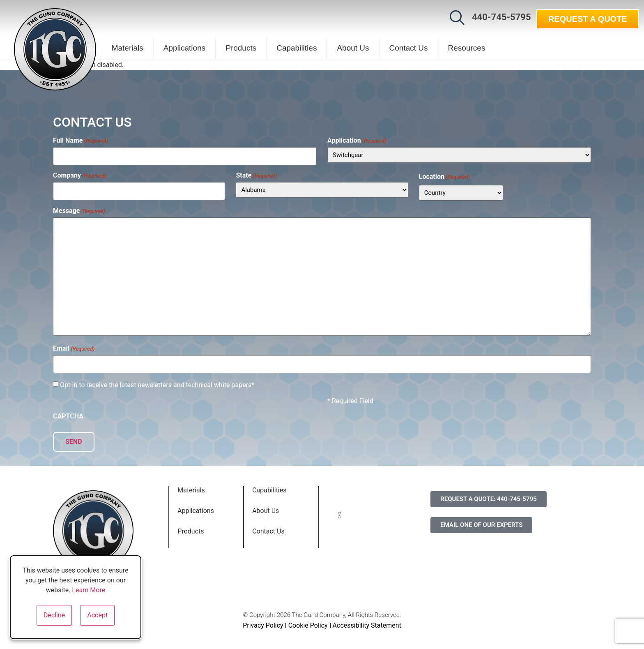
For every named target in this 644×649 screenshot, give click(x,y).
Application (357, 141)
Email (74, 347)
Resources (467, 48)
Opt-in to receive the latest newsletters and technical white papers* (157, 382)
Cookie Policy (308, 621)
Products (241, 48)
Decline (54, 615)
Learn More (89, 590)
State (256, 174)
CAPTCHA (68, 413)
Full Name (80, 141)
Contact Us (409, 48)
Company (80, 174)
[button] (457, 18)
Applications (184, 48)
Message (79, 209)
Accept (97, 615)
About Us (353, 48)
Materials (128, 48)
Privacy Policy (263, 621)
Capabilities (297, 48)
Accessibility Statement (367, 621)
